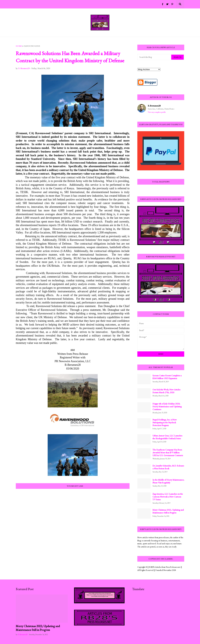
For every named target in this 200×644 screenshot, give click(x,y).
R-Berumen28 (154, 106)
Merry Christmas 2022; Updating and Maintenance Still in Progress (38, 628)
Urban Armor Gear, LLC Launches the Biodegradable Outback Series (167, 437)
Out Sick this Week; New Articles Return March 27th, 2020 (166, 391)
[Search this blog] (155, 57)
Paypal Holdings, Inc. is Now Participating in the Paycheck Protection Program (165, 422)
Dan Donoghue (32, 46)
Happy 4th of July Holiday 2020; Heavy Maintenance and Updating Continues (167, 406)
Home (19, 46)
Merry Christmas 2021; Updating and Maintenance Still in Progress (168, 511)
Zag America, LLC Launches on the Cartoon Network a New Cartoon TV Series (168, 497)
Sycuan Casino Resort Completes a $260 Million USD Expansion (167, 377)
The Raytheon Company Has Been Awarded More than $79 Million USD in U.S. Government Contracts (168, 453)
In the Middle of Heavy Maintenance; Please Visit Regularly (168, 481)
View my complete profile (157, 112)
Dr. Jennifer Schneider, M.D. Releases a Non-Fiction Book (168, 467)
